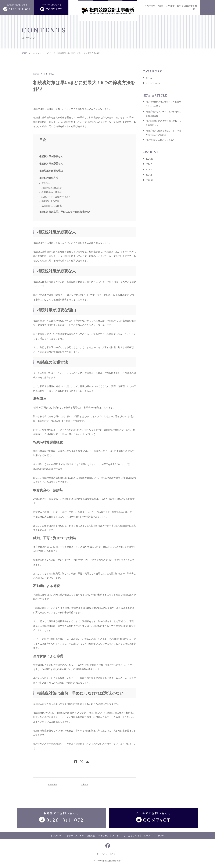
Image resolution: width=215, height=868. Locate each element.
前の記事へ (52, 784)
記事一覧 (85, 784)
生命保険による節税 (52, 206)
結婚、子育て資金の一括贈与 (56, 197)
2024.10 (150, 159)
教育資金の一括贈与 (52, 192)
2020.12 (150, 180)
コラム (51, 74)
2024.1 (149, 175)
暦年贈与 (46, 183)
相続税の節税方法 (49, 178)
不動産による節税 (50, 201)
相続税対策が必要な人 (51, 156)
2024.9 (149, 164)
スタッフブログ (153, 83)
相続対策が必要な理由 (51, 171)
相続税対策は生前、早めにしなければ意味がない (65, 212)
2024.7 (149, 169)
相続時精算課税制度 (52, 188)
